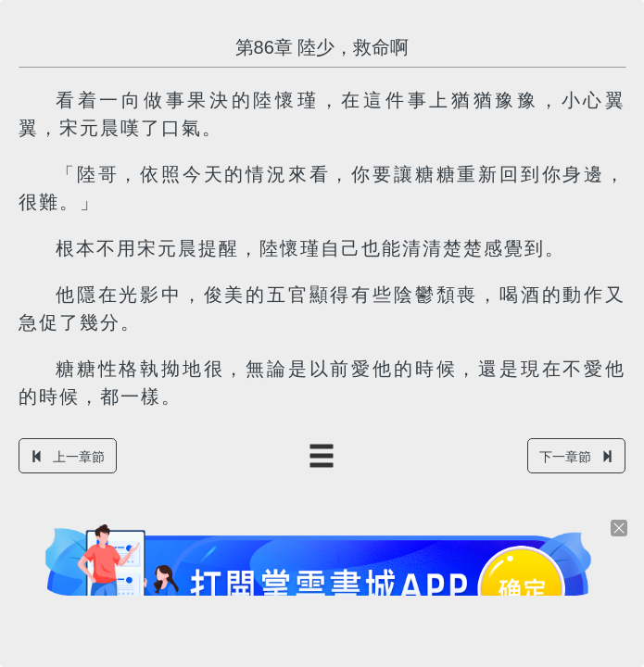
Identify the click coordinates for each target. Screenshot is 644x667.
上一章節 (68, 457)
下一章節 (576, 457)
